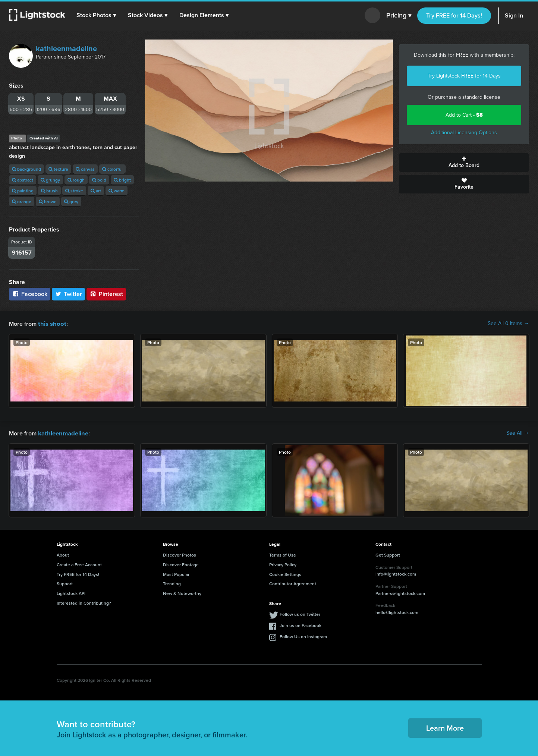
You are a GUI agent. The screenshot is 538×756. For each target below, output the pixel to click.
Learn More (445, 727)
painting (23, 191)
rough (76, 180)
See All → (518, 433)
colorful (112, 169)
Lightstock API (71, 593)
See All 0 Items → (508, 324)
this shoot (51, 323)
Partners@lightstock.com (400, 593)
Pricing (399, 16)
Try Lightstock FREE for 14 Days (464, 76)
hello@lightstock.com (397, 612)
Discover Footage (181, 564)
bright (122, 180)
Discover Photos (180, 554)
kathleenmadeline (66, 48)
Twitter (69, 294)
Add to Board (464, 163)
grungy (50, 180)
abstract (23, 180)
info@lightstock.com (396, 573)
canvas (85, 169)
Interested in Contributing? (84, 602)
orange (22, 201)
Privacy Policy (283, 564)
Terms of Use (283, 554)
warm (117, 191)
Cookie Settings (285, 574)
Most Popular (176, 574)
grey (71, 201)
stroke (74, 191)
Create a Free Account (79, 564)
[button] (97, 15)
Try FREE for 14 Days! (454, 15)
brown (48, 201)
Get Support (388, 554)
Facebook (30, 294)
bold (99, 180)
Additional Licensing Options (464, 133)
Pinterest (106, 294)
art (96, 191)
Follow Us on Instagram (303, 636)
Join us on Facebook (301, 625)
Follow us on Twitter (300, 613)
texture (58, 169)
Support (65, 583)
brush (49, 191)
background (26, 169)
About (63, 554)
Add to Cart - (464, 115)
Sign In (514, 15)
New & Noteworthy (182, 593)
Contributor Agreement (293, 583)
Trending (172, 583)
